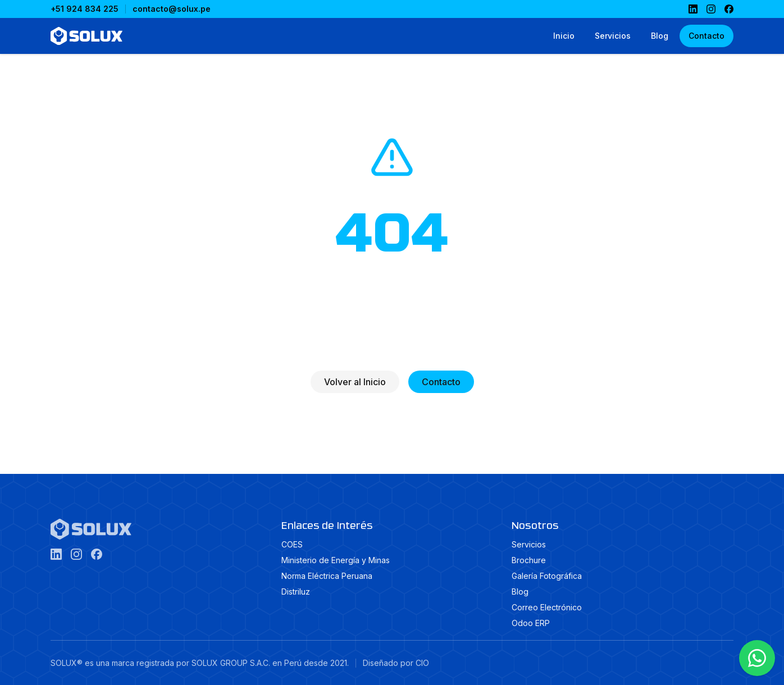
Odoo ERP (531, 623)
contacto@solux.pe (172, 9)
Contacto (441, 382)
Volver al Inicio (355, 382)
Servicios (529, 544)
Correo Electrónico (547, 607)
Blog (520, 592)
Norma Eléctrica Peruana (327, 576)
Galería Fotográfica (547, 576)
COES (292, 544)
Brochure (529, 560)
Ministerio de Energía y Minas (336, 560)
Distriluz (296, 592)
